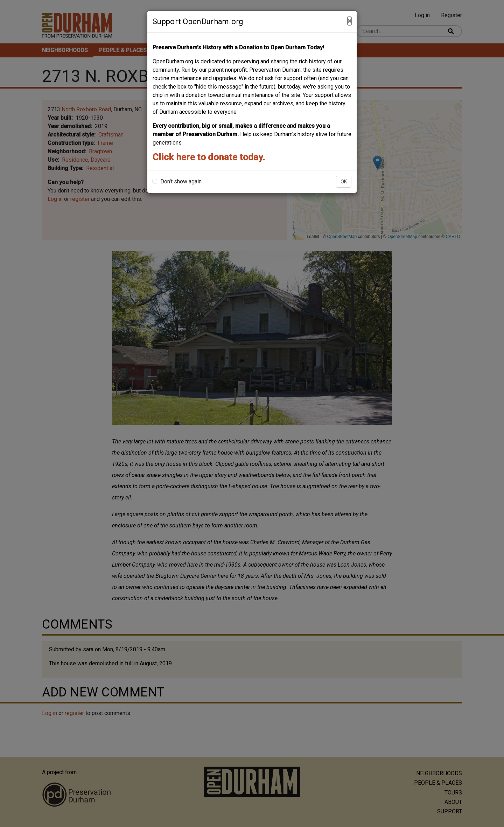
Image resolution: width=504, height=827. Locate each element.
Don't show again (177, 181)
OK (344, 182)
